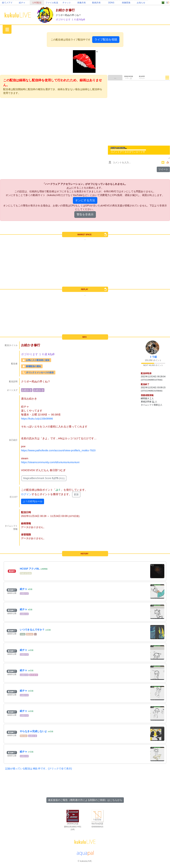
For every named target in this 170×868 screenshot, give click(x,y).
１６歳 (75, 19)
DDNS (111, 3)
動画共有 (96, 3)
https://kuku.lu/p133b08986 (37, 419)
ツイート (163, 169)
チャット (67, 3)
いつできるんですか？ (32, 630)
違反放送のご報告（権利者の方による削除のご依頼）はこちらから (85, 800)
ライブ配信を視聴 (106, 39)
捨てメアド (7, 3)
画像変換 (126, 3)
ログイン (26, 494)
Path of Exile (26, 573)
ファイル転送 (52, 3)
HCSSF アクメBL (30, 569)
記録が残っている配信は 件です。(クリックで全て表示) (39, 769)
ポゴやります (64, 19)
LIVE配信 (37, 3)
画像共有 (82, 3)
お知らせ (141, 3)
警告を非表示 (85, 214)
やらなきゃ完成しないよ (33, 731)
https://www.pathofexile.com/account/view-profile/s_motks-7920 (58, 450)
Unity (23, 634)
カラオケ (34, 675)
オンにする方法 (85, 200)
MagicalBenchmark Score (44, 478)
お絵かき (27, 390)
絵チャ (22, 3)
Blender (30, 634)
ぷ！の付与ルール (33, 501)
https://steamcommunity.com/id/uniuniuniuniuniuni (50, 462)
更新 (76, 494)
